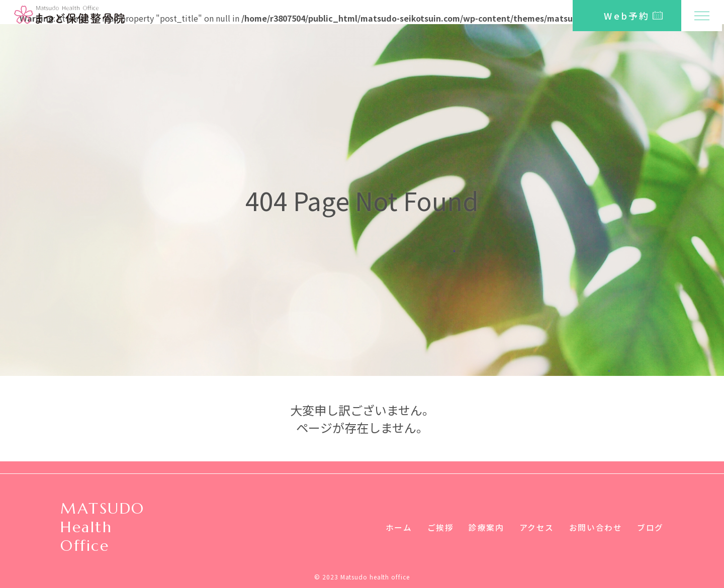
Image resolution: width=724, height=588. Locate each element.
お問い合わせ (596, 527)
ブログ (650, 527)
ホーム (398, 527)
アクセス (536, 527)
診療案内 (486, 527)
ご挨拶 (440, 527)
